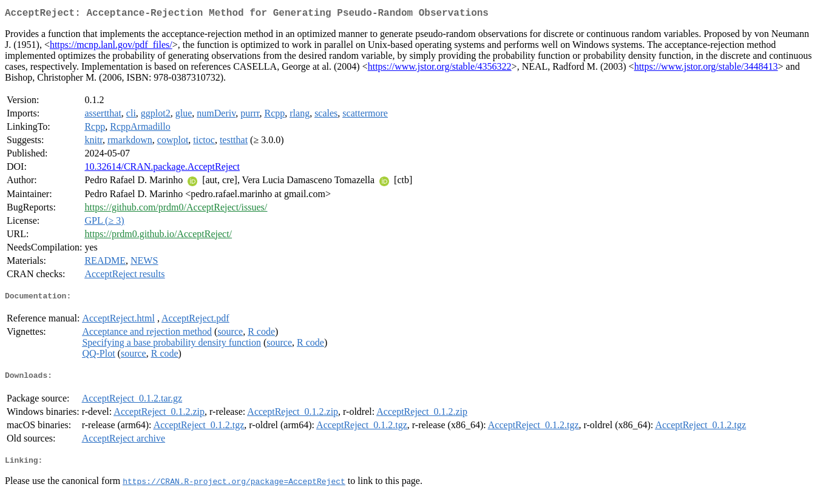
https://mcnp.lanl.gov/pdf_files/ (111, 47)
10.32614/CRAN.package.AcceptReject (162, 169)
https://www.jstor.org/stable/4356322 (440, 69)
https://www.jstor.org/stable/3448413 (706, 69)
